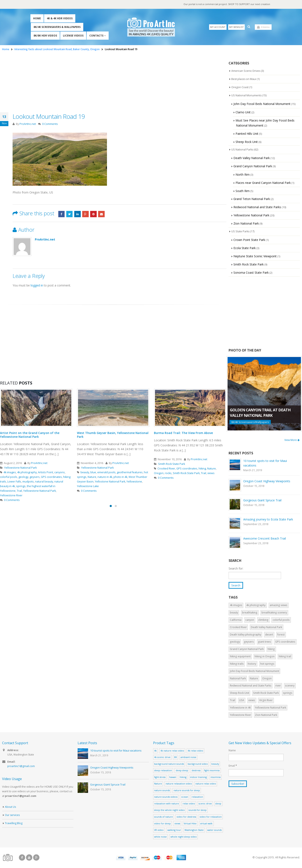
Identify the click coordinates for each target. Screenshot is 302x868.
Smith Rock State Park (172, 464)
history (252, 664)
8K (176, 758)
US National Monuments (247, 95)
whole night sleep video (184, 837)
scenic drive (205, 804)
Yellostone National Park (110, 482)
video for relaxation (211, 817)
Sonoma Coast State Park (251, 273)
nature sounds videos (166, 797)
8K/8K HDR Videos (45, 36)
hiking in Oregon (265, 657)
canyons (60, 472)
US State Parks (241, 231)
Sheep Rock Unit (247, 142)
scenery (290, 686)
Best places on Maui (244, 79)
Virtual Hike (190, 824)
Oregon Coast (240, 87)
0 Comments (50, 124)
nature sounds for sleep (187, 790)
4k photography (27, 472)
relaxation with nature (167, 804)
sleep (218, 804)
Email (104, 214)
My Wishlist (236, 27)
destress (196, 771)
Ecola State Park (245, 248)
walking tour (174, 830)
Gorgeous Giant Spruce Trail (262, 500)
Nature (92, 477)
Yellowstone (134, 482)
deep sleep (182, 771)
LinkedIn (78, 214)
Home (37, 18)
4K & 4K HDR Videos (60, 18)
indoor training (198, 777)
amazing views (279, 606)
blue (93, 472)
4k (155, 751)
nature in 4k (105, 477)
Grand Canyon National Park (253, 166)
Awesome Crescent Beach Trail (265, 538)
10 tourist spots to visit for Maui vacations (116, 751)
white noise (160, 837)
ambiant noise (188, 758)
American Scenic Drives (246, 71)
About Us (11, 807)
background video (198, 764)
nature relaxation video (179, 784)
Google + (87, 214)
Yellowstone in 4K (240, 708)
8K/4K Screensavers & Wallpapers (57, 27)
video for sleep (162, 824)
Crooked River (166, 469)
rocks (168, 473)
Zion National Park (246, 223)
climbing (263, 620)
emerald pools (106, 472)
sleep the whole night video (169, 810)
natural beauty (44, 482)
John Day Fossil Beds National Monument (262, 104)
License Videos (73, 36)
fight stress (160, 777)
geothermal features (130, 472)
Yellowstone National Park (20, 468)
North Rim (243, 175)
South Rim (243, 191)
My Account (218, 27)
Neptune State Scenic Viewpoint (255, 256)
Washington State (194, 830)
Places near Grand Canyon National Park (263, 183)
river (278, 686)
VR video (159, 830)
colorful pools (9, 477)
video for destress (186, 817)
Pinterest (95, 214)
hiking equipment (240, 657)
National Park (238, 679)
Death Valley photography (245, 635)
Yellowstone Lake (88, 486)
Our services (13, 816)
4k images (10, 472)
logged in (37, 285)
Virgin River (266, 701)
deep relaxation (163, 771)
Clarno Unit (243, 112)
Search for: (236, 568)
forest (281, 635)
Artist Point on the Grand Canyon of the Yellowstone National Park (30, 435)
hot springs (267, 664)
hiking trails (237, 664)
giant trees (264, 642)
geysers (35, 477)
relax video (189, 804)
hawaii (173, 777)
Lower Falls (14, 482)
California (236, 620)
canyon (250, 620)
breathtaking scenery (274, 613)
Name (232, 751)
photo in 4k (120, 477)
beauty (85, 472)
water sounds (214, 830)
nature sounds (162, 790)
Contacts (96, 36)
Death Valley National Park (252, 158)
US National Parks (243, 150)
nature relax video (206, 784)
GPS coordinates (51, 477)
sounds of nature (163, 817)
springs (21, 486)
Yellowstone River (11, 495)
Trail (19, 491)
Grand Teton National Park (252, 199)
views (211, 473)
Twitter (70, 214)
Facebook (62, 214)
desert (269, 635)
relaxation (197, 797)
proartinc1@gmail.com (21, 767)
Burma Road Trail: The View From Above (183, 433)
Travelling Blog (14, 824)
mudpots (28, 482)
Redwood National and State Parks (257, 207)
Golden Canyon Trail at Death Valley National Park (260, 413)
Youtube (29, 858)
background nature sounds (169, 764)
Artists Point (46, 472)
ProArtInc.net (28, 124)
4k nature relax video (172, 751)
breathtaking (250, 613)
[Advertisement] (113, 83)
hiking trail (285, 657)
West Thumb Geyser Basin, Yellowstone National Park (113, 435)
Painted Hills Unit (247, 134)
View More (292, 440)
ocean (185, 797)
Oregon (159, 473)
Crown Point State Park (249, 240)
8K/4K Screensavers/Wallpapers (250, 422)
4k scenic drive (162, 758)
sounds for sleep (198, 810)
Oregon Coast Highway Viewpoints (267, 481)
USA (242, 701)
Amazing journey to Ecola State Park (268, 519)
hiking (202, 469)
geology (23, 477)
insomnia (216, 777)
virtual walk (206, 824)
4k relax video (195, 751)
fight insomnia (212, 771)
